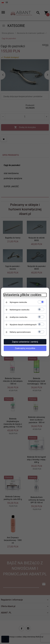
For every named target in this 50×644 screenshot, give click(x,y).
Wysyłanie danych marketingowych (23, 325)
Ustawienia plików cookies (23, 295)
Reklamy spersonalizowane (20, 332)
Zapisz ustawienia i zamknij (25, 342)
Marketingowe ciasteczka (20, 310)
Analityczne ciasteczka (19, 317)
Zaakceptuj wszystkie (25, 348)
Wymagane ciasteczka (18, 302)
